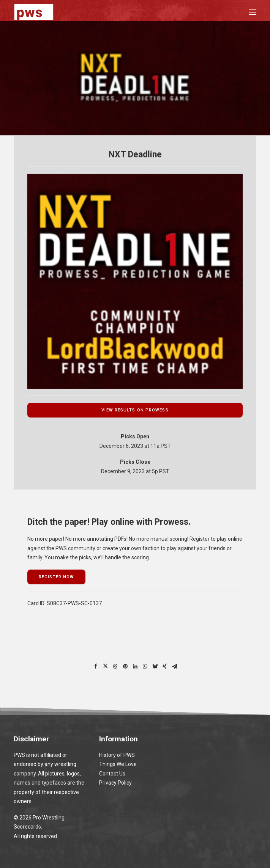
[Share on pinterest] (125, 666)
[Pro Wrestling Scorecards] (34, 12)
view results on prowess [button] (135, 410)
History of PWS (117, 755)
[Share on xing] (165, 666)
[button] (253, 12)
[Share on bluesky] (155, 666)
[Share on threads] (115, 666)
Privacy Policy (115, 783)
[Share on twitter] (106, 666)
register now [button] (56, 577)
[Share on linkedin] (135, 666)
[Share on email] (175, 666)
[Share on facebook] (96, 666)
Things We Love (118, 764)
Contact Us (112, 774)
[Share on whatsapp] (145, 666)
